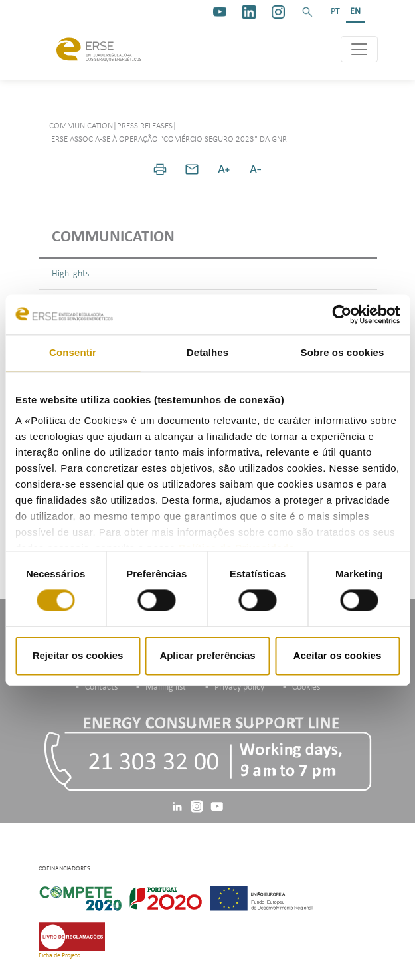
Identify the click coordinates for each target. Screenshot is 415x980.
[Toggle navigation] (359, 49)
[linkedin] (249, 12)
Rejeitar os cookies (78, 655)
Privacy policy (239, 687)
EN (355, 12)
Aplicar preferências (207, 655)
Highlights (70, 274)
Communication (113, 237)
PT (335, 12)
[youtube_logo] (220, 12)
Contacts (101, 687)
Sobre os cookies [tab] (343, 352)
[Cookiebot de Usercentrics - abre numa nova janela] (342, 314)
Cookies (306, 687)
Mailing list (166, 687)
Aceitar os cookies (338, 655)
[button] (307, 12)
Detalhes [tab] (207, 352)
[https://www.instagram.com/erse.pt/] (278, 12)
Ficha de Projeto (59, 956)
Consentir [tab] (73, 352)
